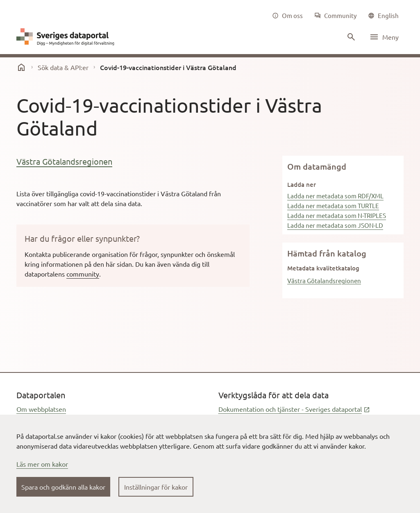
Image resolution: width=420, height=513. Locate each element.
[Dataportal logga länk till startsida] (67, 37)
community (83, 274)
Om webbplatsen (41, 409)
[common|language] (383, 16)
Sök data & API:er (63, 67)
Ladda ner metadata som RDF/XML (335, 196)
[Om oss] (287, 16)
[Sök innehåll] (350, 37)
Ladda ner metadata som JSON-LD (335, 225)
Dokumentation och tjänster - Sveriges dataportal (294, 409)
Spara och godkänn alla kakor (63, 487)
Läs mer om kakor (42, 464)
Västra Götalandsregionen (64, 161)
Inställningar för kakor (156, 487)
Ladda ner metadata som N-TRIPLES (337, 215)
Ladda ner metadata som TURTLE (333, 205)
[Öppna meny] (384, 37)
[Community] (335, 16)
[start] (21, 67)
